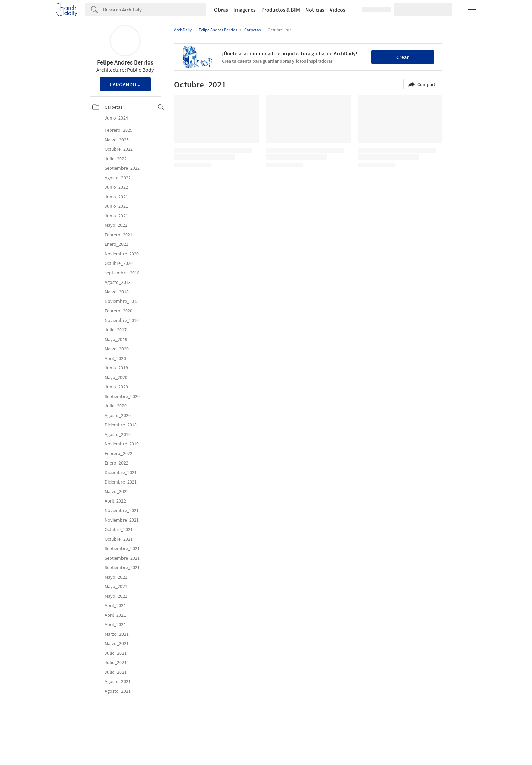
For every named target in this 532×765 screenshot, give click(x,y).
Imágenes (245, 10)
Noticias (315, 10)
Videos (338, 10)
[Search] (155, 10)
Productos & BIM (281, 10)
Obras (221, 10)
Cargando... (125, 84)
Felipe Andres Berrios (125, 62)
